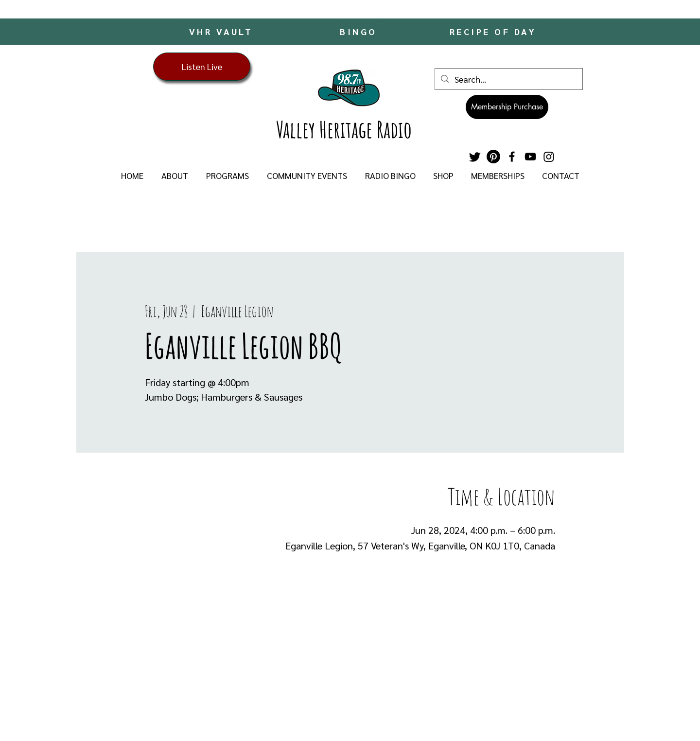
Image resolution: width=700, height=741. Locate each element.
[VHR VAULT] (222, 31)
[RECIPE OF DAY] (494, 31)
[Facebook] (512, 157)
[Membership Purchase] (507, 107)
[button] (175, 176)
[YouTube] (530, 157)
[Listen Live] (202, 67)
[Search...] (508, 79)
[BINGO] (359, 31)
